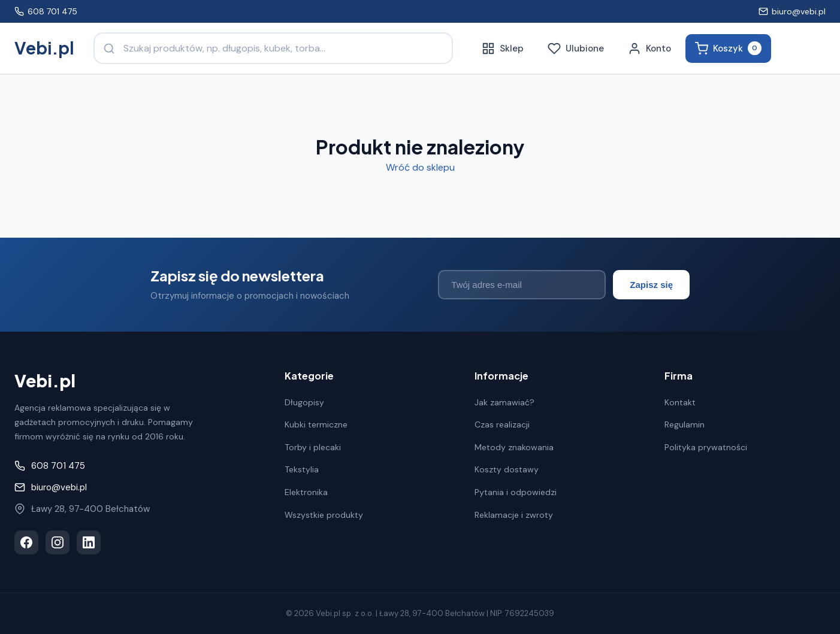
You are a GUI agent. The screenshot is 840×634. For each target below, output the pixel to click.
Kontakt (680, 402)
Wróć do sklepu (420, 167)
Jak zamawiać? (504, 402)
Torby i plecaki (313, 447)
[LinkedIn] (89, 542)
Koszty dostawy (507, 469)
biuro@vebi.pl (792, 11)
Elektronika (306, 492)
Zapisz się (651, 285)
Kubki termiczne (316, 424)
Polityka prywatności (706, 447)
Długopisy (304, 402)
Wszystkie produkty (324, 515)
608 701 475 (46, 11)
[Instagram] (58, 542)
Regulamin (685, 424)
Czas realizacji (502, 424)
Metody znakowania (514, 447)
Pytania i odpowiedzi (516, 492)
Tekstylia (302, 469)
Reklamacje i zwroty (514, 515)
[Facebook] (26, 542)
